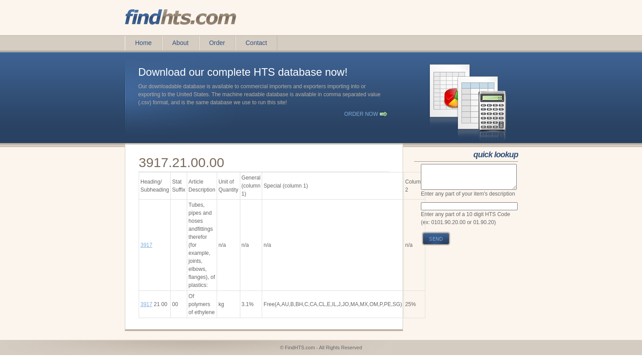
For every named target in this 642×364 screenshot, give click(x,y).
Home (143, 43)
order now (361, 114)
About (180, 43)
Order (217, 43)
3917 (146, 245)
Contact (256, 43)
